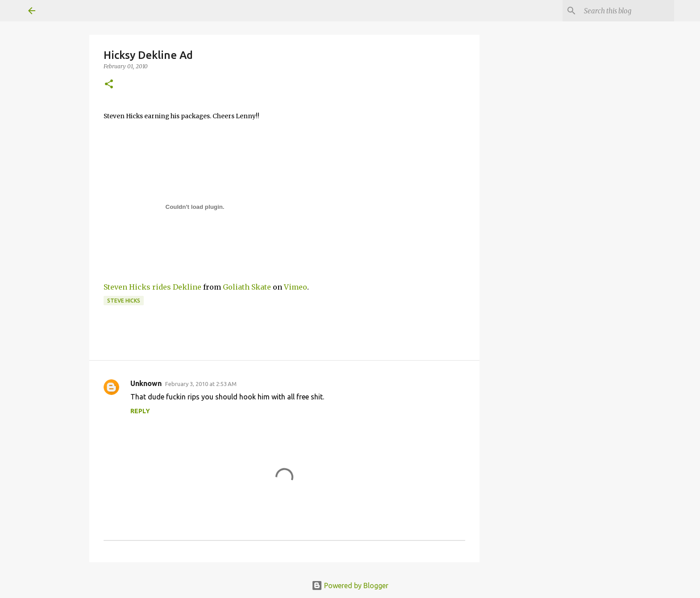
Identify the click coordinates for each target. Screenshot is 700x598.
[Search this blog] (627, 11)
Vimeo (296, 287)
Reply (140, 411)
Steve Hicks (124, 301)
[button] (109, 85)
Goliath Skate (247, 287)
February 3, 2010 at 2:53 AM (201, 384)
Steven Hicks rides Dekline (152, 287)
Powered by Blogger (350, 586)
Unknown (146, 383)
